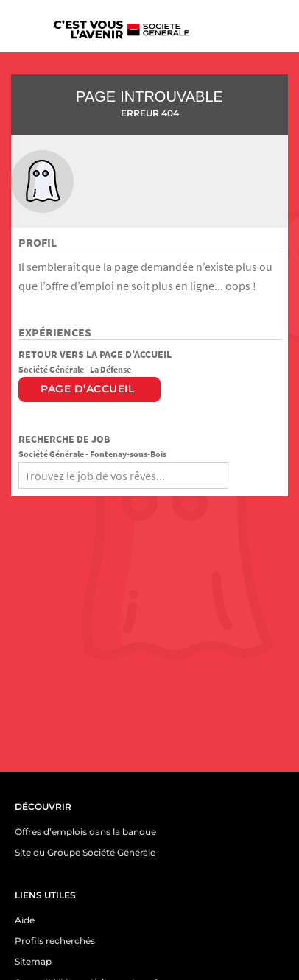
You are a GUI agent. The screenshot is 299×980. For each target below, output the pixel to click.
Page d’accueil (87, 389)
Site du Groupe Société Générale (85, 852)
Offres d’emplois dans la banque (85, 832)
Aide (25, 920)
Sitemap (33, 961)
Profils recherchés (55, 941)
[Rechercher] (242, 473)
